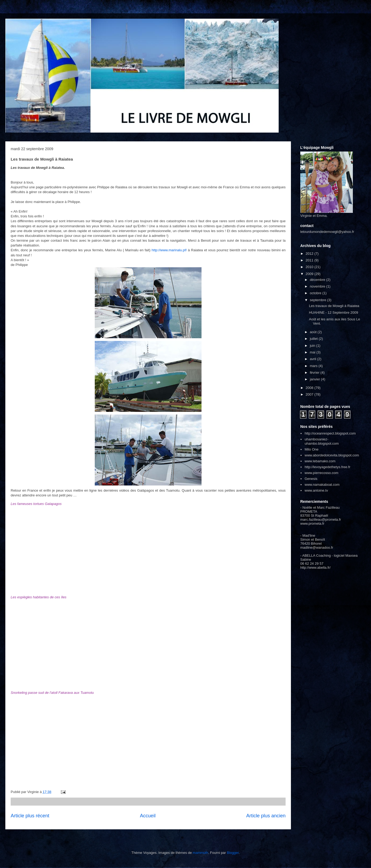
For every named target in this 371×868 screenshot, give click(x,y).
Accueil (148, 816)
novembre (318, 286)
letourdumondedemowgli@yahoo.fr (327, 232)
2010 (310, 267)
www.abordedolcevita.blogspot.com (332, 455)
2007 (310, 394)
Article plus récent (30, 816)
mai (313, 352)
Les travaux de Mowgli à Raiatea (334, 306)
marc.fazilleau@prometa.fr (321, 519)
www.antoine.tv (316, 490)
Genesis (311, 479)
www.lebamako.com (320, 461)
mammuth (200, 853)
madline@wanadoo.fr (317, 548)
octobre (316, 293)
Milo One (311, 449)
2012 (310, 254)
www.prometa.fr (312, 523)
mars (314, 366)
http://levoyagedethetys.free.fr (327, 467)
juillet (314, 339)
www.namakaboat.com (322, 485)
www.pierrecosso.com (321, 473)
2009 (310, 274)
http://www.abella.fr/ (315, 568)
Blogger (233, 853)
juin (313, 346)
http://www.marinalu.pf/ (169, 250)
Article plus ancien (266, 816)
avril (313, 359)
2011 (310, 260)
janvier (315, 379)
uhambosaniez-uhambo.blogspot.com (322, 441)
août (314, 332)
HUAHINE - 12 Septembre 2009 (333, 312)
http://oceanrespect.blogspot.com (330, 433)
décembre (318, 280)
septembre (319, 300)
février (315, 373)
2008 (310, 388)
